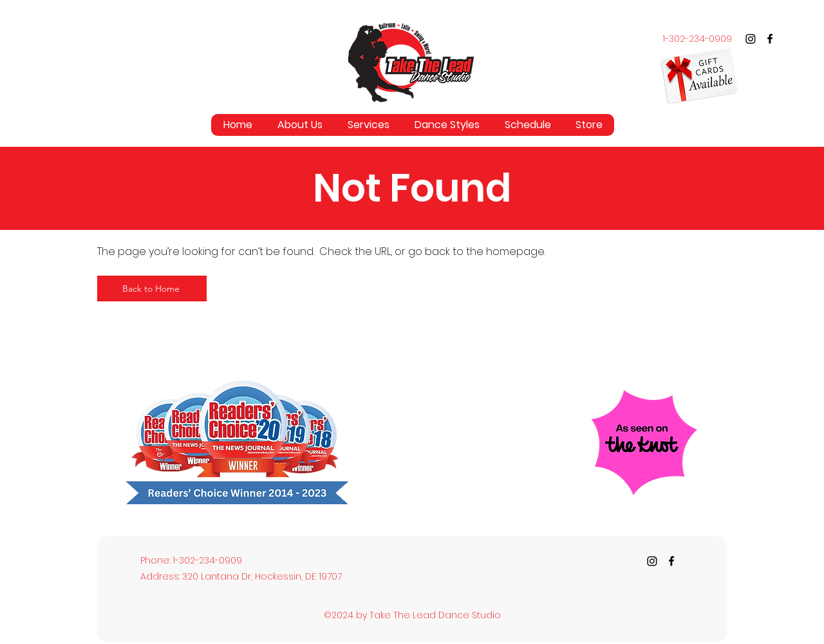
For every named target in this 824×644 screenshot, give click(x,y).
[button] (368, 125)
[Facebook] (770, 39)
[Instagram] (751, 39)
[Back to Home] (152, 289)
